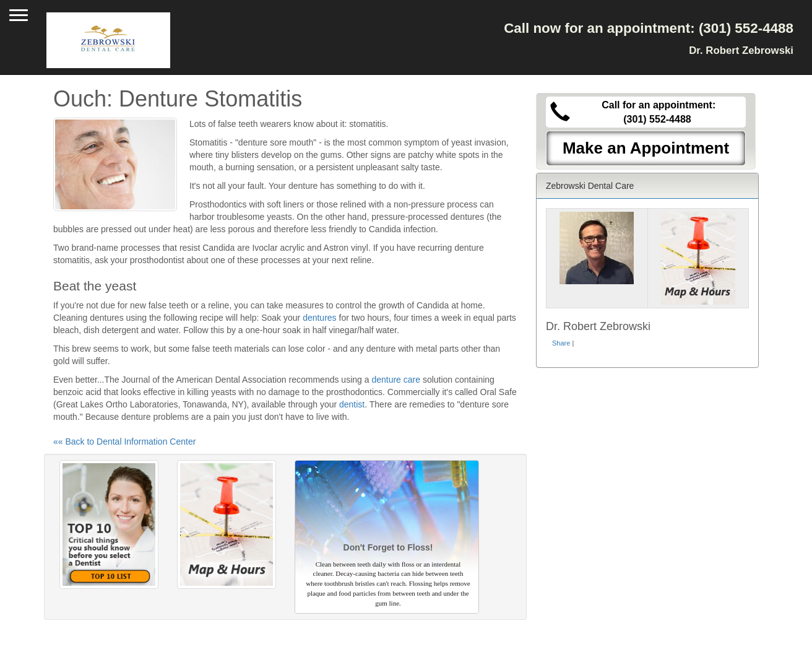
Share (561, 343)
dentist (352, 404)
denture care (396, 380)
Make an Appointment (646, 148)
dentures (319, 318)
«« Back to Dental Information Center (124, 442)
